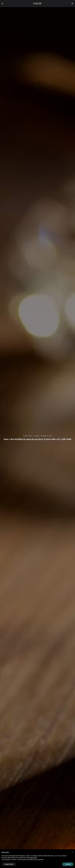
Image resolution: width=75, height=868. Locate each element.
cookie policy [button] (33, 858)
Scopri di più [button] (9, 864)
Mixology (37, 436)
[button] (72, 852)
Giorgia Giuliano (28, 436)
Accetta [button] (68, 864)
